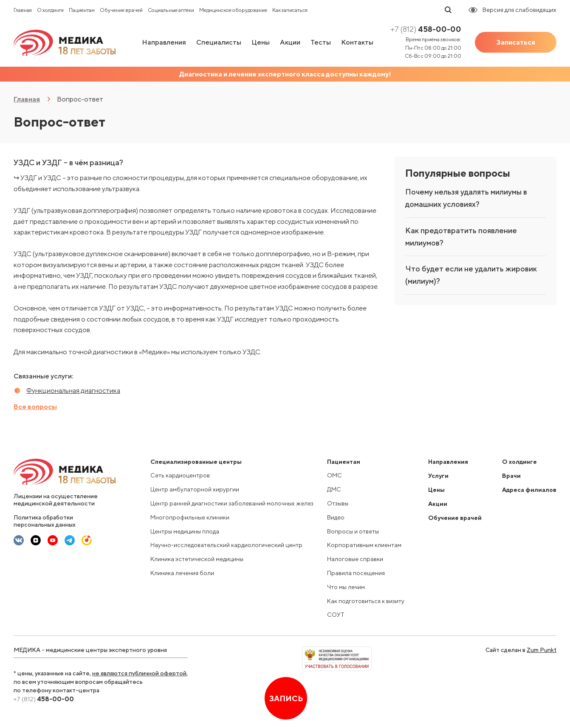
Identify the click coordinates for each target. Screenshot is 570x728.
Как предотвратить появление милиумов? (461, 237)
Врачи (511, 476)
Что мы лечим (346, 587)
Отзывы (338, 503)
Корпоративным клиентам (364, 545)
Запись (286, 698)
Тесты (321, 42)
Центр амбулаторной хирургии (195, 489)
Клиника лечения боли (182, 573)
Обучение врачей (121, 10)
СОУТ (336, 615)
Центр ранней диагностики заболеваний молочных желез (232, 503)
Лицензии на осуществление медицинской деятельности (56, 500)
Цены (261, 42)
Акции (290, 42)
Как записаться (290, 10)
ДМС (334, 489)
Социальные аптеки (171, 10)
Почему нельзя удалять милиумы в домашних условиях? (466, 198)
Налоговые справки (355, 559)
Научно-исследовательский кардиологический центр (226, 545)
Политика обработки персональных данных (45, 521)
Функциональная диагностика (73, 391)
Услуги (438, 476)
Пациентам (82, 10)
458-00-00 (426, 29)
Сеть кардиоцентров (180, 475)
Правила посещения (356, 573)
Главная (23, 10)
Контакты (357, 42)
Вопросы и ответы (353, 531)
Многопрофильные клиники (190, 517)
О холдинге (50, 10)
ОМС (334, 475)
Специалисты (219, 42)
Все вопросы (35, 407)
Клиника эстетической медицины (197, 559)
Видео (336, 517)
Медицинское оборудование (233, 10)
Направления (164, 42)
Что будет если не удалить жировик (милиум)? (471, 275)
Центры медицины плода (185, 531)
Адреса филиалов (529, 490)
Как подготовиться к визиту (366, 601)
